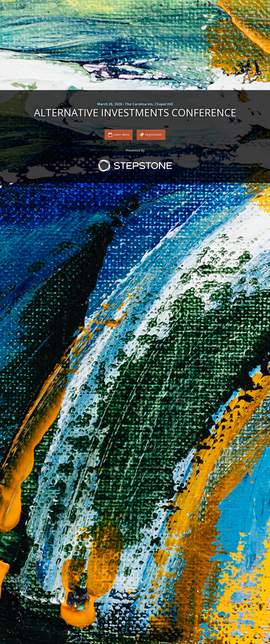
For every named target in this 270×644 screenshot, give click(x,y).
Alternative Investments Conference (135, 112)
